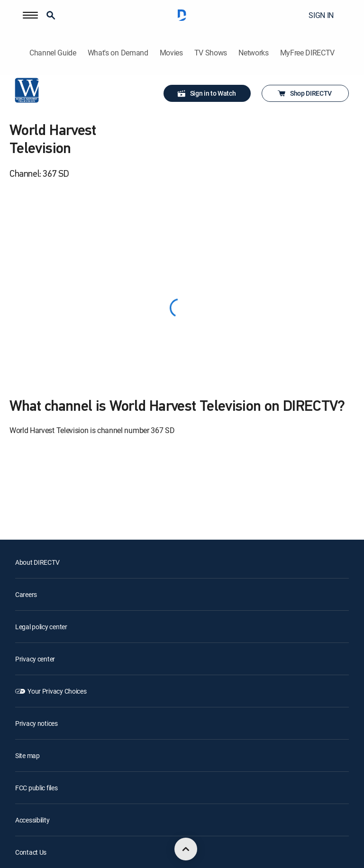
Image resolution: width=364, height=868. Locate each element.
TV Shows (211, 53)
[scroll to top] (186, 849)
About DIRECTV (37, 562)
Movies (171, 53)
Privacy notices (36, 723)
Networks (253, 53)
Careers (26, 594)
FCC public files (36, 788)
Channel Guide (53, 53)
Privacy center (35, 659)
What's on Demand (118, 53)
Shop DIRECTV (304, 93)
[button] (30, 15)
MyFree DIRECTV (308, 53)
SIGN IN (321, 15)
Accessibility (32, 820)
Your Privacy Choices (57, 691)
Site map (27, 755)
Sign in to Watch (206, 93)
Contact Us (31, 852)
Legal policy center (41, 627)
